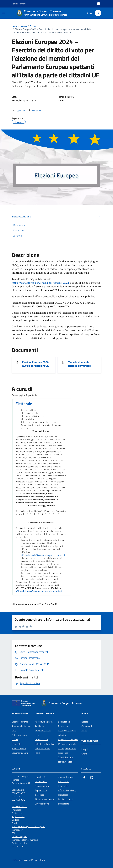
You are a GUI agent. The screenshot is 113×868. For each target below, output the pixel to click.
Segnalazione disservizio (41, 793)
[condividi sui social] (19, 111)
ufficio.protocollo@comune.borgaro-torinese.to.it (28, 828)
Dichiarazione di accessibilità (65, 801)
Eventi (84, 754)
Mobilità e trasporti (67, 744)
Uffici (14, 731)
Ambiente (39, 726)
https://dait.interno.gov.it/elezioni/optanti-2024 (40, 283)
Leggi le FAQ (41, 777)
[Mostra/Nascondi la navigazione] (3, 13)
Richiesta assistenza (44, 799)
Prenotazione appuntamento (42, 784)
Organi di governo (20, 722)
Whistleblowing (42, 804)
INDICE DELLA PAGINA (56, 217)
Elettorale (24, 404)
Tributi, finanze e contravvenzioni (66, 759)
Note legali (63, 795)
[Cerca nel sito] (98, 13)
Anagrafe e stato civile (43, 733)
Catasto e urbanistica (45, 744)
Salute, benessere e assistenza (67, 751)
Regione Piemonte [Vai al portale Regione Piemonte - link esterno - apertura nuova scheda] (19, 4)
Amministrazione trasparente (66, 779)
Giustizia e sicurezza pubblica (67, 733)
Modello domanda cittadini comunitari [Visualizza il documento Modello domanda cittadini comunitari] (79, 364)
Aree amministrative (21, 726)
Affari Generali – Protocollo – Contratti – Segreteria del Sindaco (19, 813)
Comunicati (87, 726)
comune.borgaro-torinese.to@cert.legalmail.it (25, 838)
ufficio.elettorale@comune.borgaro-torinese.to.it (43, 555)
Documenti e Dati (20, 753)
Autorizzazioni (41, 739)
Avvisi (84, 731)
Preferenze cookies (21, 860)
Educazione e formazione (64, 724)
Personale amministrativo (19, 746)
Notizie (85, 722)
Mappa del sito (38, 860)
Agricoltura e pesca (44, 722)
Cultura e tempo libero (42, 751)
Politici (15, 739)
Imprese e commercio (68, 739)
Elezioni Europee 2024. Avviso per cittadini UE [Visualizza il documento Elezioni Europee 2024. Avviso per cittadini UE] (36, 364)
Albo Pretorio (64, 786)
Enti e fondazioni (19, 735)
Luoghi (84, 749)
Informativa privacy (67, 790)
